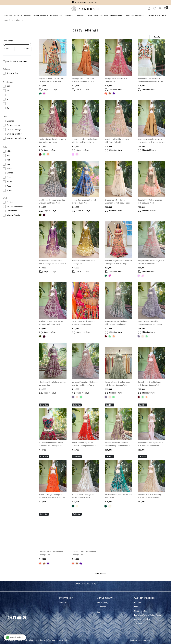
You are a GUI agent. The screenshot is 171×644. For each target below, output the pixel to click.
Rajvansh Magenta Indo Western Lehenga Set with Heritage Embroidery (118, 262)
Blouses (69, 15)
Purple (10, 182)
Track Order (139, 623)
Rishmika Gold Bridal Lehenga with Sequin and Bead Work (150, 496)
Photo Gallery (102, 603)
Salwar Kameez (40, 15)
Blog (164, 15)
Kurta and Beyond (13, 15)
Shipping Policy (141, 611)
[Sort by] (159, 37)
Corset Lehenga (13, 125)
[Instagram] (10, 618)
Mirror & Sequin (13, 215)
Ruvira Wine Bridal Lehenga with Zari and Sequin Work (52, 141)
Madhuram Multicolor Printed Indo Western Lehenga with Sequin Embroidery (51, 444)
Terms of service (48, 640)
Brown (9, 190)
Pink (9, 160)
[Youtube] (19, 618)
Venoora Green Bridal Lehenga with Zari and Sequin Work (118, 383)
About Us (63, 603)
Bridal (104, 15)
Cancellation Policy (142, 619)
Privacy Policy (63, 640)
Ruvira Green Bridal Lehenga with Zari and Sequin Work (117, 323)
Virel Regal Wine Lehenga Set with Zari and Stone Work (51, 323)
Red (8, 155)
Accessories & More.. (136, 15)
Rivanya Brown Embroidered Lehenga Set (51, 553)
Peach (9, 177)
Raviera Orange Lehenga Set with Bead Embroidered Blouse (52, 496)
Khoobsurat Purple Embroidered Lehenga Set (53, 383)
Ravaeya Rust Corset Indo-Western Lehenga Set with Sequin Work (83, 80)
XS (8, 91)
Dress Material (116, 15)
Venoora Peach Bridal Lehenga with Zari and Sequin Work (85, 383)
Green (9, 169)
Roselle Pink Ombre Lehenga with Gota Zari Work (150, 201)
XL (8, 108)
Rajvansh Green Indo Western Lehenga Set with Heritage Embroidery (52, 80)
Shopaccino (145, 640)
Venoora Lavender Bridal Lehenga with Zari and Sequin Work (150, 323)
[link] (149, 9)
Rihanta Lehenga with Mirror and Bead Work (118, 496)
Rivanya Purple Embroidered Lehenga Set (84, 553)
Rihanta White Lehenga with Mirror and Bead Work (84, 496)
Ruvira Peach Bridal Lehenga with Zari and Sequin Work (150, 383)
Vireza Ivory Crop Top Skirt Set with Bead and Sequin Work (151, 444)
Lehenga (10, 121)
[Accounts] (160, 9)
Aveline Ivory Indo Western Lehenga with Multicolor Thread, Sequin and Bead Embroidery (151, 80)
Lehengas (80, 15)
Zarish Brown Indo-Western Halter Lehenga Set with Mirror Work (118, 444)
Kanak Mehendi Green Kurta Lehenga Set (84, 262)
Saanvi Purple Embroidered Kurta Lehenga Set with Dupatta (52, 262)
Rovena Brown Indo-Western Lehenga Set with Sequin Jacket (151, 141)
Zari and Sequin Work (16, 206)
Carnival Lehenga (14, 129)
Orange (10, 173)
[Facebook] (14, 618)
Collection (154, 15)
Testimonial (101, 607)
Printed (10, 202)
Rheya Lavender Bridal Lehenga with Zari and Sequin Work (85, 141)
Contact (138, 603)
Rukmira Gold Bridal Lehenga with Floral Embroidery (117, 141)
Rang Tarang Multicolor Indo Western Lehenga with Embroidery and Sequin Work (84, 323)
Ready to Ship (13, 73)
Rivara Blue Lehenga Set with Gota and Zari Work (84, 201)
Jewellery (93, 15)
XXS (8, 86)
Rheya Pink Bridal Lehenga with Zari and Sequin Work (151, 262)
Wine (9, 186)
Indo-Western (56, 15)
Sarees (27, 15)
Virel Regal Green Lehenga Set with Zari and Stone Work (52, 201)
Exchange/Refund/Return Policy (148, 615)
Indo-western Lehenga (16, 138)
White (9, 151)
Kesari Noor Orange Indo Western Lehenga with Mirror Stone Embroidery (84, 444)
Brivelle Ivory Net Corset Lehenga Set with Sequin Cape (118, 201)
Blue (9, 164)
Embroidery (12, 211)
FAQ (136, 607)
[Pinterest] (24, 618)
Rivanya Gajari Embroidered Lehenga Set (116, 80)
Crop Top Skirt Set (14, 134)
